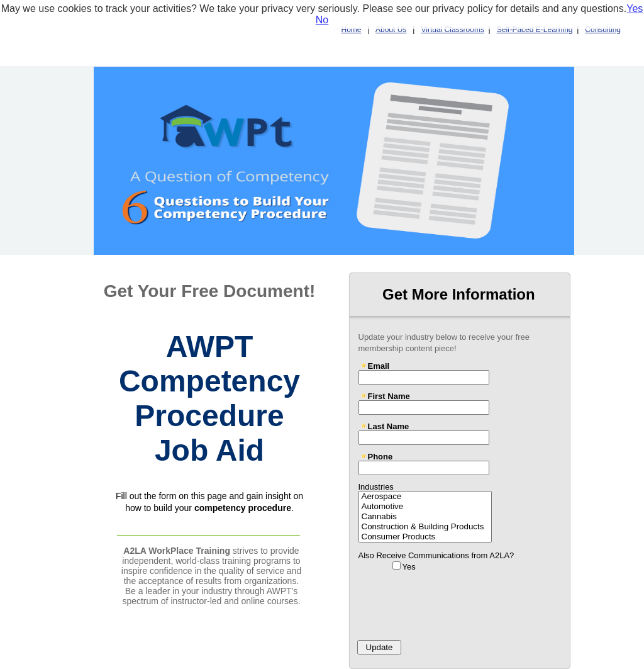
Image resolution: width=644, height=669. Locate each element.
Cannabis (425, 517)
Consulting (603, 30)
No (322, 20)
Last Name (389, 426)
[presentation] (450, 602)
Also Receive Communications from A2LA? (436, 555)
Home (352, 30)
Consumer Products (425, 537)
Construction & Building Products (425, 527)
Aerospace (425, 497)
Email (379, 366)
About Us (391, 30)
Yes (409, 567)
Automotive (425, 507)
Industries (376, 486)
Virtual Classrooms (452, 30)
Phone (380, 456)
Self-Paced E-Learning (535, 30)
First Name (389, 396)
